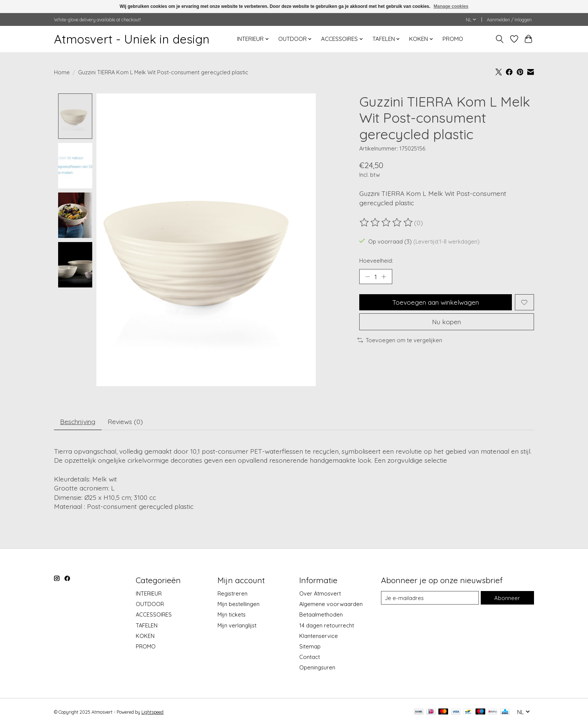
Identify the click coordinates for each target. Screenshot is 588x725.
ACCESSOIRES (154, 615)
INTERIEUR (149, 594)
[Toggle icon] (500, 39)
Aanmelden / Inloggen (509, 20)
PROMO (453, 39)
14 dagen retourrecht (327, 625)
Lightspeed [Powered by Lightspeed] (152, 712)
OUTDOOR (150, 604)
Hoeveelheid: (376, 261)
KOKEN (145, 636)
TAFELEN (147, 625)
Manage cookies (451, 6)
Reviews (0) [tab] (127, 421)
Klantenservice (319, 636)
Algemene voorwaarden (331, 604)
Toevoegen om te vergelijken (400, 341)
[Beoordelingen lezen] (387, 223)
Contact (310, 657)
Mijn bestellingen (238, 604)
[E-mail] (430, 598)
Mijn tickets (232, 615)
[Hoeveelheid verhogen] (384, 277)
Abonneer (507, 598)
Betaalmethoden (321, 615)
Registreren (232, 594)
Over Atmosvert (320, 594)
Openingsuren (317, 668)
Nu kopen (447, 322)
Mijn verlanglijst (237, 625)
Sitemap (310, 647)
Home (62, 72)
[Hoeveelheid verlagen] (367, 277)
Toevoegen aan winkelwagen (436, 302)
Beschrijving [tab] (79, 421)
